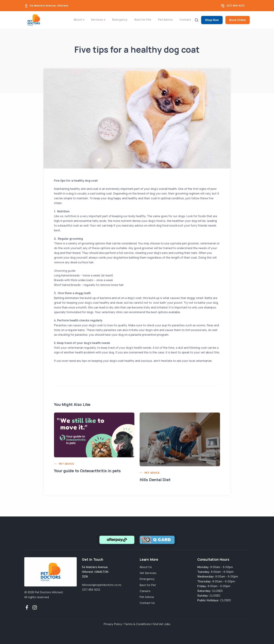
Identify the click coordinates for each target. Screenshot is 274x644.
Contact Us (147, 603)
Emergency (120, 20)
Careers (145, 591)
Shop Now (212, 20)
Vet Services (148, 573)
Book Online (238, 20)
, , (95, 572)
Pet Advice (165, 20)
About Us (146, 567)
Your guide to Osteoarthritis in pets (87, 471)
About (78, 20)
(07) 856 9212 (235, 6)
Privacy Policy (113, 624)
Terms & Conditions (137, 624)
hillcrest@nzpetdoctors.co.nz (102, 585)
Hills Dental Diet (155, 480)
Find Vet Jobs (162, 624)
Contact (185, 20)
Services (97, 20)
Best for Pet (143, 20)
